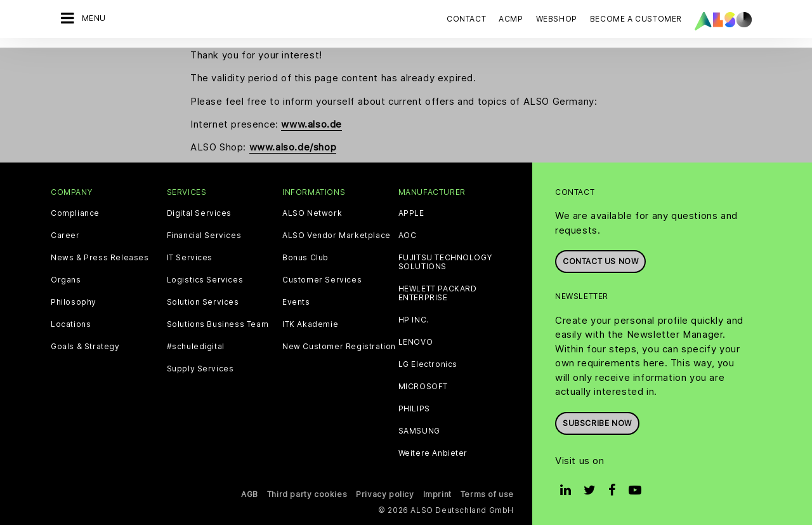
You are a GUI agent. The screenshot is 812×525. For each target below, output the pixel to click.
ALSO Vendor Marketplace (337, 236)
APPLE (411, 213)
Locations (71, 324)
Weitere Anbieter (433, 453)
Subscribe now (597, 423)
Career (65, 236)
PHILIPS (414, 409)
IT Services (190, 258)
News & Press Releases (100, 258)
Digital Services (200, 213)
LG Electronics (428, 364)
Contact (466, 19)
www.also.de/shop (293, 147)
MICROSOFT (423, 387)
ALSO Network (312, 213)
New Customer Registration (339, 347)
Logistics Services (205, 280)
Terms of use (487, 494)
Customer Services (322, 280)
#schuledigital (196, 347)
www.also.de (311, 124)
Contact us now (600, 261)
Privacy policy (385, 494)
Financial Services (204, 236)
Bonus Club (305, 258)
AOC (408, 236)
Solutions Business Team (218, 324)
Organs (66, 280)
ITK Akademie (310, 324)
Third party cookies (307, 494)
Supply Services (200, 369)
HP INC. (414, 320)
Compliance (75, 213)
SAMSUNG (419, 431)
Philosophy (74, 302)
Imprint (437, 494)
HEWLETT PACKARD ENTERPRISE (438, 293)
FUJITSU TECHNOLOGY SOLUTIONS (445, 262)
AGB (250, 494)
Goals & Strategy (85, 347)
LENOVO (416, 342)
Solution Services (203, 302)
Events (296, 302)
